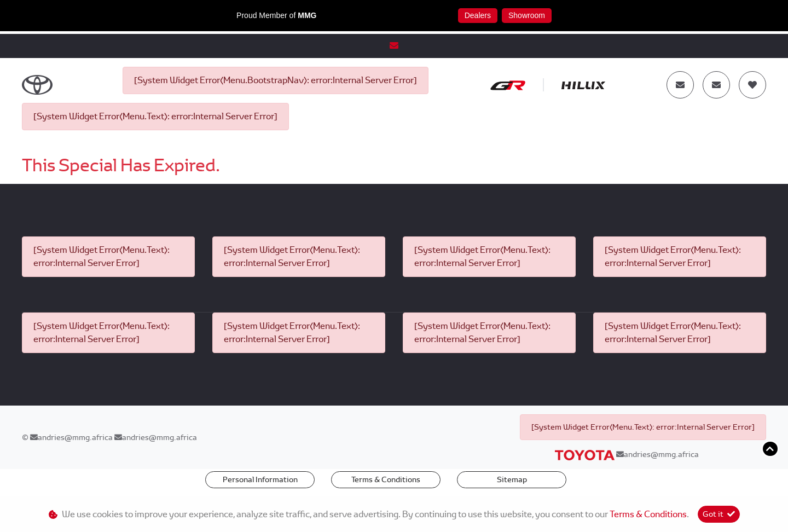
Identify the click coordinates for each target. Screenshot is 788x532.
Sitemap (512, 479)
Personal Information (260, 479)
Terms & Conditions (386, 479)
